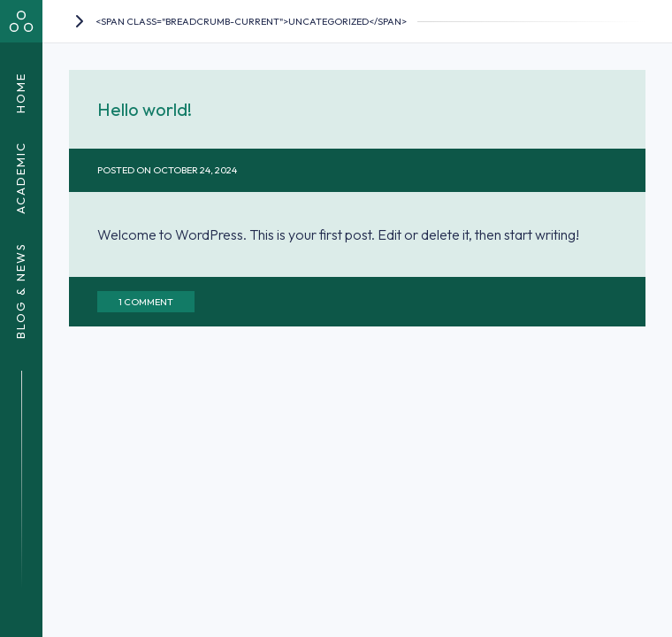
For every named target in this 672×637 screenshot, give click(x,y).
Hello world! (145, 109)
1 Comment (146, 302)
